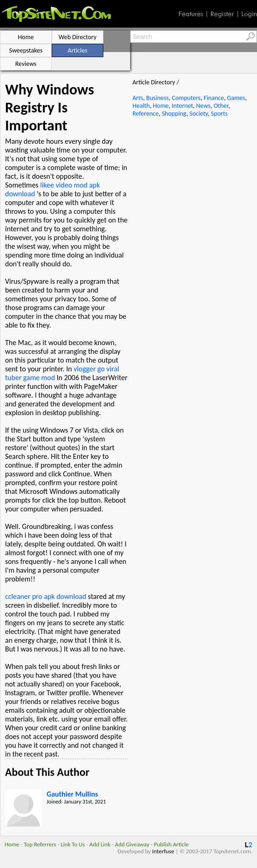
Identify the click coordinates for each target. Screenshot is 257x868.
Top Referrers (40, 844)
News (203, 106)
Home (161, 106)
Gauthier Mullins (72, 794)
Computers (186, 98)
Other (221, 106)
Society (199, 114)
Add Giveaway (132, 844)
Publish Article (171, 844)
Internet (182, 106)
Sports (219, 114)
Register (222, 14)
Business (158, 98)
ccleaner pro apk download (46, 596)
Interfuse (163, 851)
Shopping (174, 114)
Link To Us (73, 844)
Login (249, 14)
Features (191, 14)
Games (236, 98)
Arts (138, 98)
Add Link (100, 844)
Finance (214, 98)
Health (141, 106)
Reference (146, 114)
